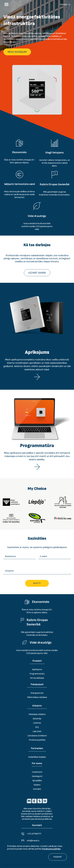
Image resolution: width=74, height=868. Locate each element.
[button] (65, 5)
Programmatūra (37, 674)
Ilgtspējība (37, 781)
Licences (37, 723)
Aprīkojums (37, 670)
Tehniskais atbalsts (37, 714)
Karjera (37, 785)
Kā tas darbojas (37, 678)
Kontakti (37, 789)
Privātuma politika (51, 849)
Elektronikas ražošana (37, 697)
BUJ (37, 727)
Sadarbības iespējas (37, 757)
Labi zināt (37, 731)
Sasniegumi (37, 776)
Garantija (37, 719)
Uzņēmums (37, 772)
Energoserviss (37, 693)
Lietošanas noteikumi (37, 736)
